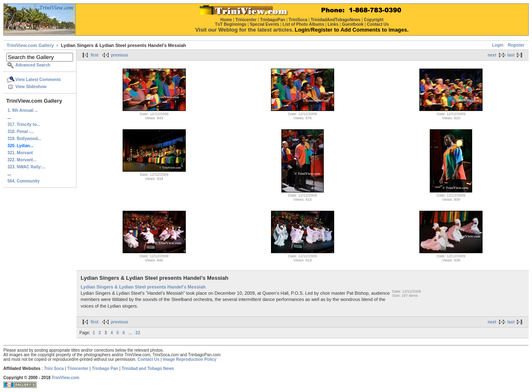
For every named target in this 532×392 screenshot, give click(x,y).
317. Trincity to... (24, 125)
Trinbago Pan (105, 369)
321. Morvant (20, 153)
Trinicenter (78, 369)
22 (138, 333)
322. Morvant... (22, 160)
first (95, 55)
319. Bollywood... (24, 139)
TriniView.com (65, 378)
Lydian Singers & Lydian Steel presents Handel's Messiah (143, 287)
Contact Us (149, 359)
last (511, 55)
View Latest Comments (38, 80)
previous (120, 55)
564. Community (23, 181)
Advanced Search (33, 65)
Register (516, 45)
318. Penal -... (21, 132)
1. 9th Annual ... (23, 110)
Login (498, 45)
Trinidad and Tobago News (148, 369)
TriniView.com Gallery (30, 45)
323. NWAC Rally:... (26, 167)
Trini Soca (54, 369)
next (492, 55)
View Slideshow (31, 87)
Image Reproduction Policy (190, 359)
